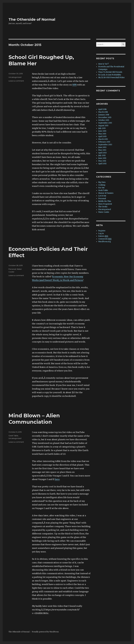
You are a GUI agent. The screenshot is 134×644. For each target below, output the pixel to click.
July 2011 (102, 155)
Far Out (101, 188)
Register (102, 231)
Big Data (102, 182)
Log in (101, 233)
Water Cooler (104, 212)
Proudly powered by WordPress (45, 632)
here (57, 479)
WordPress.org (105, 242)
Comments (105, 239)
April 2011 (102, 164)
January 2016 (104, 115)
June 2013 (102, 147)
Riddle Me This (105, 201)
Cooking (102, 185)
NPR (74, 85)
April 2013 (102, 153)
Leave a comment (16, 81)
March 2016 (103, 112)
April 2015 (102, 136)
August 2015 (103, 126)
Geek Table (13, 436)
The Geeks (103, 207)
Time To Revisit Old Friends (110, 72)
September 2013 (105, 145)
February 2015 (104, 142)
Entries (103, 236)
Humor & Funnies (106, 193)
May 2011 (102, 161)
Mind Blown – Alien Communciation (34, 419)
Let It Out (102, 196)
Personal (12, 269)
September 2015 (105, 123)
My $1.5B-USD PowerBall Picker (111, 78)
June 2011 (102, 158)
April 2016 (102, 109)
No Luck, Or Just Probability (110, 75)
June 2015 (102, 131)
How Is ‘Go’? (103, 64)
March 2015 (103, 139)
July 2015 (102, 128)
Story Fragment (105, 204)
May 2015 (102, 134)
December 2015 (105, 117)
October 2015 (104, 120)
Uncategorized (15, 77)
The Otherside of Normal (32, 19)
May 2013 (102, 150)
